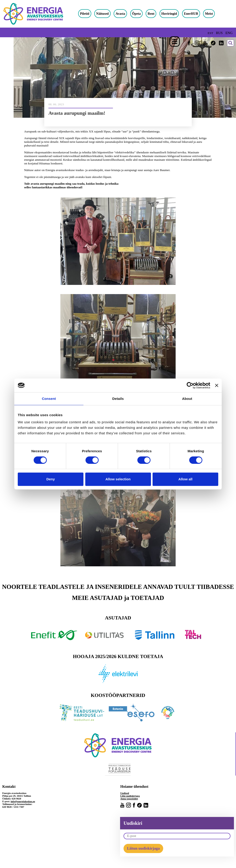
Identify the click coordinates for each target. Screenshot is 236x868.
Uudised (125, 793)
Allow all (185, 479)
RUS (219, 33)
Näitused (102, 14)
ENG (229, 33)
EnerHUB (191, 14)
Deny (51, 479)
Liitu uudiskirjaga (130, 796)
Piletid (85, 14)
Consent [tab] (49, 399)
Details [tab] (118, 399)
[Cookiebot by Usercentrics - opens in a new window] (190, 385)
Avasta (120, 14)
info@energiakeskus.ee (23, 801)
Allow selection (118, 479)
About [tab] (187, 399)
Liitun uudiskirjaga (143, 848)
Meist (209, 14)
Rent (151, 14)
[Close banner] (217, 385)
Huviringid (169, 14)
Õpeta (136, 14)
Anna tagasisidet (129, 799)
